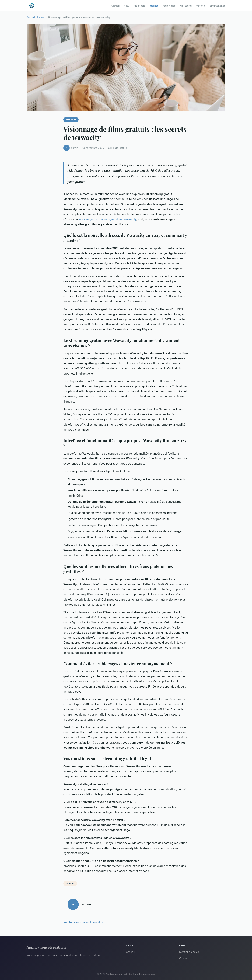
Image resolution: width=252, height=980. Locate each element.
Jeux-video (169, 6)
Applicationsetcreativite (47, 947)
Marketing (186, 6)
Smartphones (218, 6)
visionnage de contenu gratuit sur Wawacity (107, 219)
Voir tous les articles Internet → (83, 922)
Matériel (201, 6)
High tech (139, 6)
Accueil (115, 6)
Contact (184, 958)
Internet (153, 6)
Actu (126, 6)
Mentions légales (189, 952)
